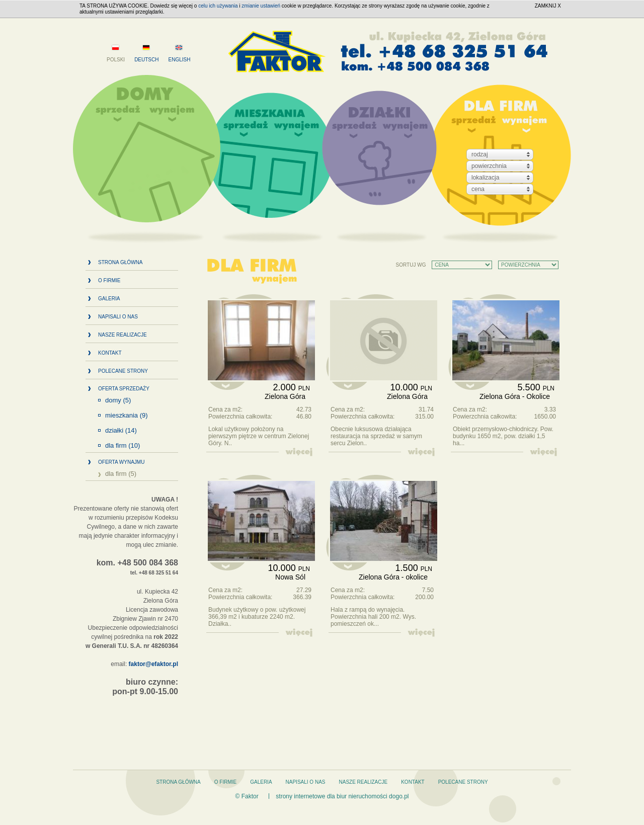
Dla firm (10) (123, 446)
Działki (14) (121, 431)
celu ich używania (218, 6)
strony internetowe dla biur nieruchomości (331, 796)
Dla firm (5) (121, 474)
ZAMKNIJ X (548, 6)
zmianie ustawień (261, 6)
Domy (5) (118, 400)
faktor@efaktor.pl (153, 664)
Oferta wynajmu (121, 462)
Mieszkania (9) (127, 416)
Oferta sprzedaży (124, 389)
